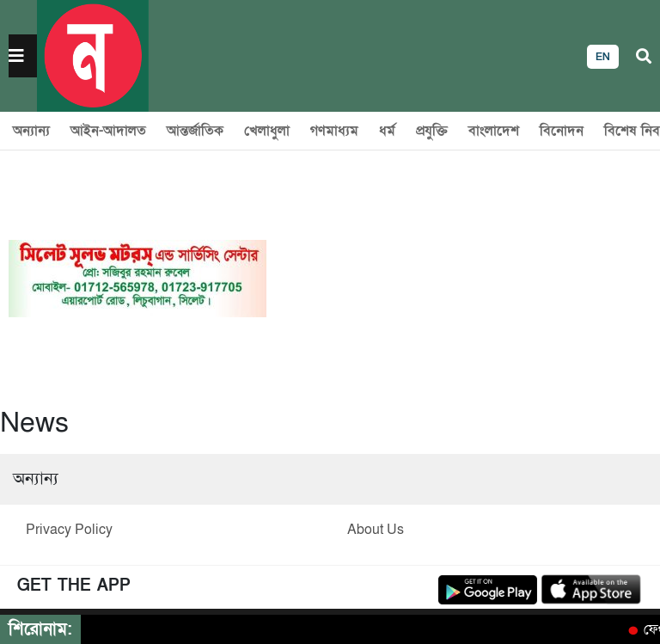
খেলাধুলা (267, 131)
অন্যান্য (31, 131)
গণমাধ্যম (334, 131)
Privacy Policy (69, 530)
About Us (376, 530)
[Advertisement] (459, 279)
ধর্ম (387, 131)
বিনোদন (562, 131)
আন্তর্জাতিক (195, 131)
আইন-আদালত (108, 131)
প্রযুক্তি (432, 131)
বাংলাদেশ (494, 131)
